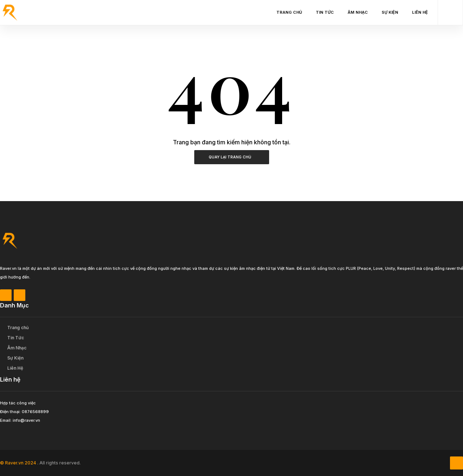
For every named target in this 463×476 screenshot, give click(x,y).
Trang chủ (291, 12)
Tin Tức (327, 12)
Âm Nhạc (360, 12)
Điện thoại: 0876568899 (24, 412)
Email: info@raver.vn (20, 420)
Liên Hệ (422, 12)
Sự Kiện (392, 12)
